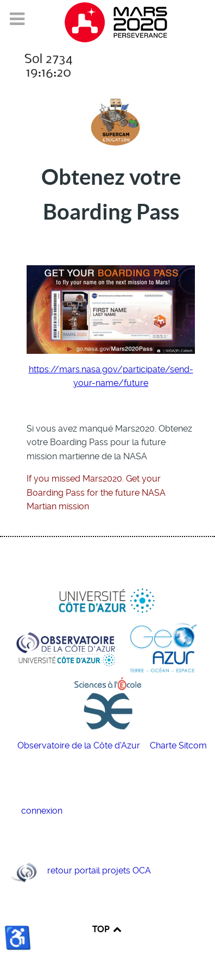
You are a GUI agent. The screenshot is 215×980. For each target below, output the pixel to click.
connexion (42, 811)
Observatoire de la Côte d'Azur (80, 745)
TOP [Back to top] (107, 929)
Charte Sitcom (178, 745)
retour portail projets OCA (99, 871)
